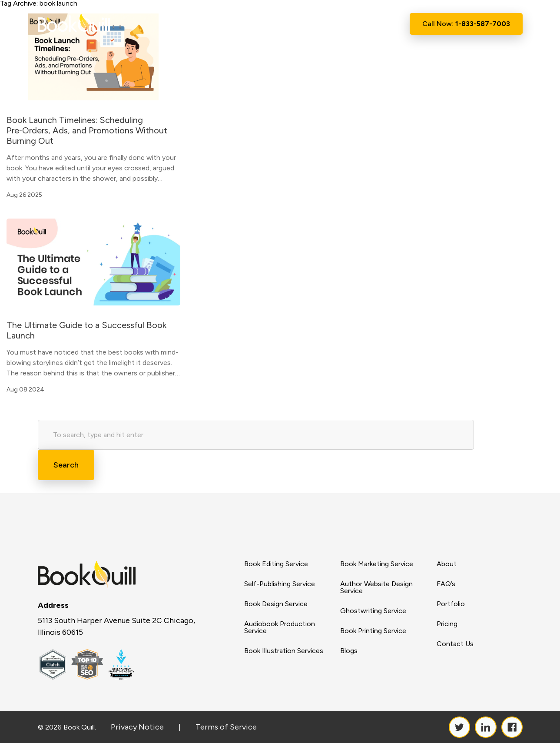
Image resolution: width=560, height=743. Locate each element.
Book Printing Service (373, 631)
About (235, 24)
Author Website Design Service (376, 587)
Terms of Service (226, 727)
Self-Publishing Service (280, 584)
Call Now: (466, 24)
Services (275, 24)
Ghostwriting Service (373, 611)
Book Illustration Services (284, 651)
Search (66, 465)
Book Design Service (276, 604)
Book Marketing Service (377, 564)
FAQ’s (446, 584)
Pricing (447, 624)
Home (202, 24)
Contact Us (374, 24)
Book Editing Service (276, 564)
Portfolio (451, 604)
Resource (323, 24)
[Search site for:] (256, 435)
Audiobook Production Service (280, 627)
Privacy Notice (137, 727)
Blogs (349, 651)
